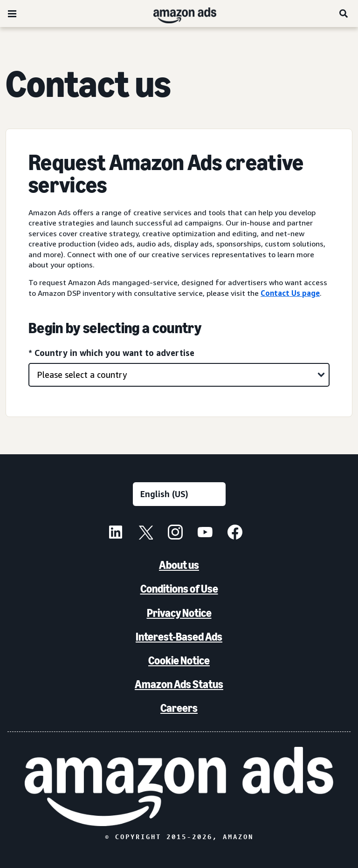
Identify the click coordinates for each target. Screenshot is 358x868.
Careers (179, 708)
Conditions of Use (179, 589)
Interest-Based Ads (179, 637)
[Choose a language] (179, 494)
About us (179, 565)
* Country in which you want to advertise (111, 353)
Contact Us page (290, 293)
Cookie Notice (179, 660)
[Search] (344, 14)
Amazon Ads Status (179, 684)
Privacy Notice (179, 613)
